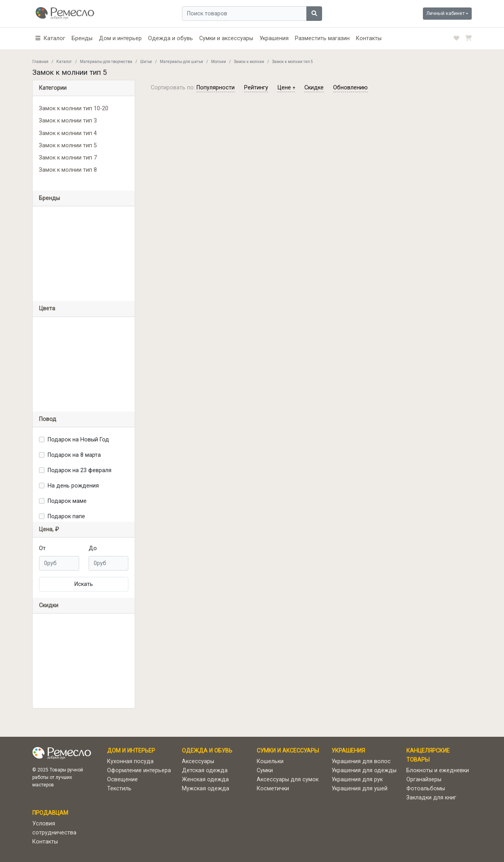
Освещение (122, 780)
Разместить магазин (322, 38)
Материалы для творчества (106, 62)
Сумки (265, 770)
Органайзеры (424, 780)
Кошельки (270, 761)
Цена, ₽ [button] (49, 529)
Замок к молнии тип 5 (68, 146)
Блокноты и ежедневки (438, 770)
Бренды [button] (49, 198)
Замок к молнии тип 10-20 (74, 108)
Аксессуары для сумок (288, 780)
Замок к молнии (249, 62)
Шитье (146, 62)
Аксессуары (198, 761)
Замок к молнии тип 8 (68, 170)
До (93, 548)
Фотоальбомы (426, 789)
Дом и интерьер (120, 38)
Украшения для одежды (364, 770)
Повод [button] (48, 419)
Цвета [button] (47, 309)
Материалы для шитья (182, 62)
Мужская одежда (206, 789)
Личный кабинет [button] (446, 13)
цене (286, 88)
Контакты (369, 38)
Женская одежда (205, 780)
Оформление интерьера (139, 770)
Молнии (219, 62)
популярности (216, 88)
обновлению (350, 88)
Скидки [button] (49, 605)
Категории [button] (53, 88)
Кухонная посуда (130, 761)
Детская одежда (205, 770)
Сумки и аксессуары (226, 38)
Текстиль (119, 789)
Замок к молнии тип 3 (68, 121)
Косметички (273, 789)
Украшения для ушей (359, 789)
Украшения (274, 38)
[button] (50, 38)
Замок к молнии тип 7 (68, 158)
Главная (40, 62)
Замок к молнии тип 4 (68, 133)
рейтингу (256, 88)
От (42, 548)
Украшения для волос (361, 761)
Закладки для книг (431, 798)
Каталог (64, 62)
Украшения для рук (357, 780)
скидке (314, 88)
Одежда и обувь (170, 38)
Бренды (82, 38)
